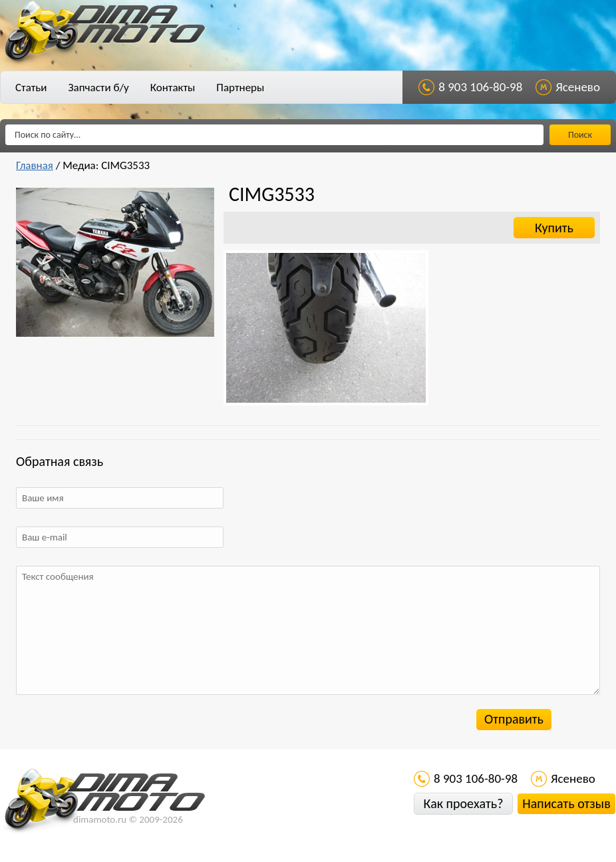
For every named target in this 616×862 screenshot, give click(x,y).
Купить (554, 228)
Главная (35, 165)
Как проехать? (463, 803)
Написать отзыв (566, 803)
